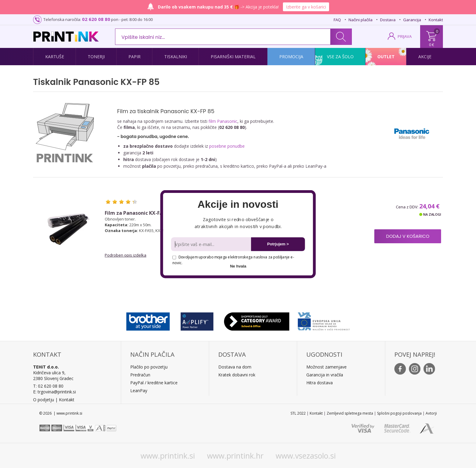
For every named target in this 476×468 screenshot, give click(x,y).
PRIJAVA (405, 36)
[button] (238, 204)
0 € (432, 45)
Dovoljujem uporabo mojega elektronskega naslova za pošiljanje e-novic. (233, 260)
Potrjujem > (278, 244)
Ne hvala (238, 266)
